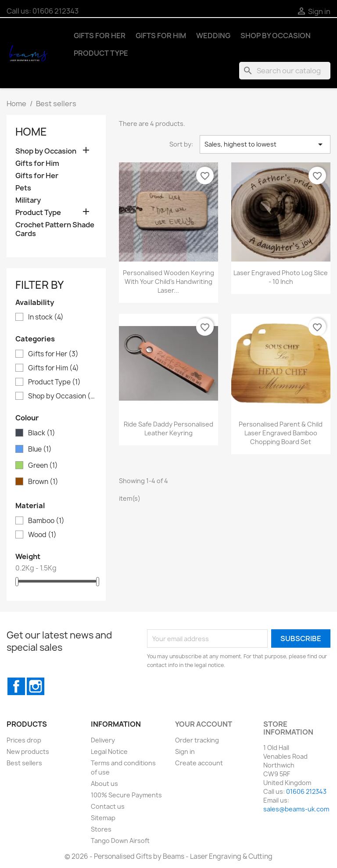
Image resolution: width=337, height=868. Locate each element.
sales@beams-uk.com (296, 809)
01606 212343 (56, 11)
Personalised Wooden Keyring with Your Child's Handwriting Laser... (168, 282)
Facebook (16, 686)
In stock (46, 317)
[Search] (285, 71)
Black (42, 433)
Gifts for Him (161, 36)
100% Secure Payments (126, 795)
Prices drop (24, 740)
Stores (101, 829)
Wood (42, 535)
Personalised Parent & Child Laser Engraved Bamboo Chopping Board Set (281, 433)
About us (104, 784)
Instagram (36, 686)
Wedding (213, 36)
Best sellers (24, 763)
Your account (204, 724)
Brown (43, 482)
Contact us (108, 806)
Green (43, 466)
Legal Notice (109, 751)
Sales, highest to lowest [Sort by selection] (265, 144)
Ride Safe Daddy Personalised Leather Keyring (168, 429)
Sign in (185, 751)
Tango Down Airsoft (120, 841)
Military (28, 200)
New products (28, 751)
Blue (40, 449)
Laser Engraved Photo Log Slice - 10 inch (281, 277)
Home (31, 132)
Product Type (101, 53)
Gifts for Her (100, 36)
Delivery (103, 740)
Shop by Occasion (276, 36)
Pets (23, 188)
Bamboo (46, 521)
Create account (199, 763)
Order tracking (197, 740)
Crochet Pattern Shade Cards (55, 229)
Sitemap (103, 818)
